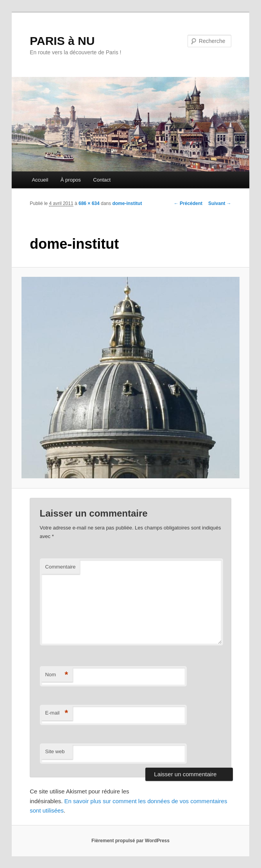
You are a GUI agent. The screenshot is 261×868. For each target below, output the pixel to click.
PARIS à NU (62, 41)
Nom (57, 675)
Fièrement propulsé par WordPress (130, 841)
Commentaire (61, 567)
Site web (55, 751)
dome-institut (127, 203)
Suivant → (220, 203)
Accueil (40, 180)
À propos (71, 180)
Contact (102, 180)
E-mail (57, 713)
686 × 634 (89, 203)
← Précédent (188, 203)
